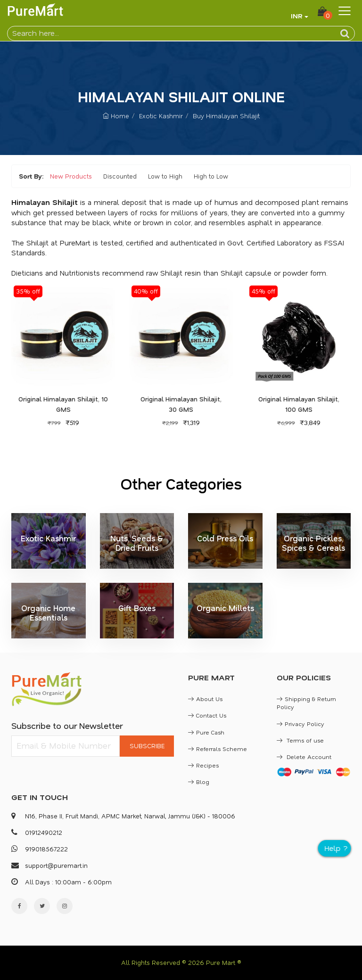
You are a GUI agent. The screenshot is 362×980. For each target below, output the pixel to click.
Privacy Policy (300, 724)
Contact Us (207, 715)
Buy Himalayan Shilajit (226, 116)
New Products (71, 176)
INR (297, 16)
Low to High (165, 176)
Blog (199, 782)
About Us (205, 699)
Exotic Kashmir (161, 116)
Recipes (203, 765)
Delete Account (304, 757)
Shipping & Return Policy (306, 703)
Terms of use (300, 740)
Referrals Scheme (218, 749)
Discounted (120, 176)
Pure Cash (206, 732)
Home (116, 116)
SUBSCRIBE (147, 746)
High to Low (211, 176)
